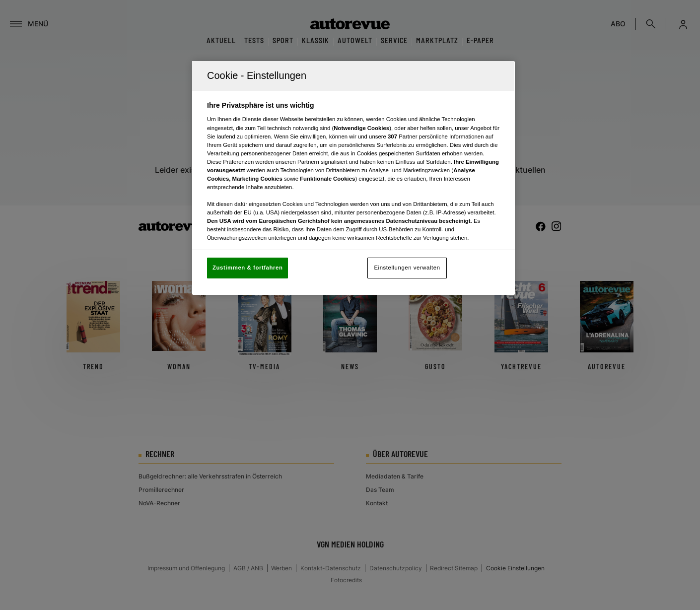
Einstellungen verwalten (407, 268)
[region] (353, 178)
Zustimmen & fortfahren (247, 268)
